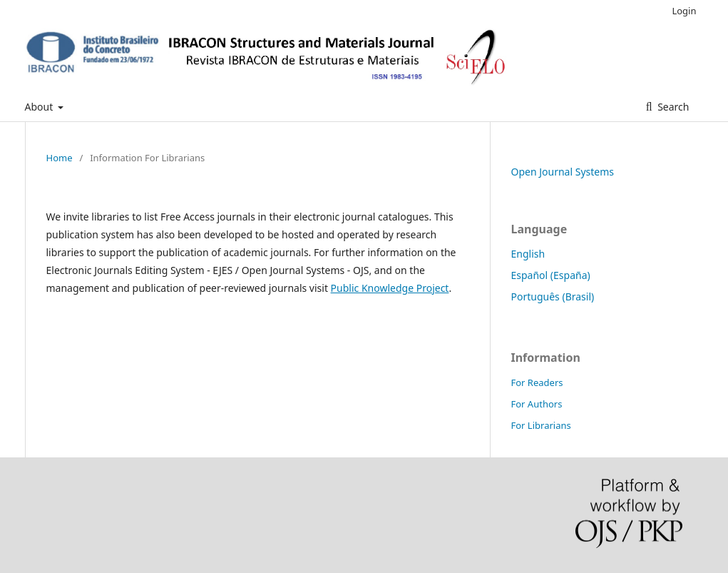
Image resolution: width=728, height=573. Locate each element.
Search (672, 107)
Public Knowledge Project (390, 288)
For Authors (537, 404)
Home (60, 158)
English (528, 254)
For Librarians (541, 425)
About (40, 107)
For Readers (537, 382)
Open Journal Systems (563, 172)
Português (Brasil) (553, 296)
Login (684, 11)
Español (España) (551, 275)
